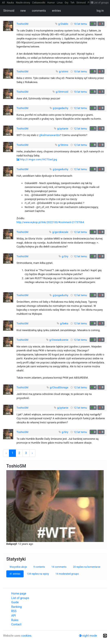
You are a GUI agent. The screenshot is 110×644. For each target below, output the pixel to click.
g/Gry (65, 256)
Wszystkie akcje (18, 567)
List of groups (100, 3)
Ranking (16, 607)
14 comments (59, 567)
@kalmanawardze (50, 135)
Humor (51, 3)
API (13, 616)
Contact (16, 624)
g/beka (64, 323)
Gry (66, 3)
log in (100, 11)
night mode (88, 636)
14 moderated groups (67, 574)
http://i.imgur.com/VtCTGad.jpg (38, 159)
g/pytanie (63, 129)
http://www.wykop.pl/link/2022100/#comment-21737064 (50, 222)
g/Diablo (63, 24)
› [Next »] (32, 453)
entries (56, 11)
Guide (15, 602)
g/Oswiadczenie (59, 340)
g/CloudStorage (59, 387)
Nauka (10, 3)
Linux (60, 3)
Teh (73, 3)
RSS (14, 611)
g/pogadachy (60, 108)
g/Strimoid (62, 92)
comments (39, 11)
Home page (19, 594)
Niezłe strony (23, 3)
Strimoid (81, 3)
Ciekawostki (39, 3)
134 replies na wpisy (38, 574)
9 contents (39, 567)
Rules (15, 620)
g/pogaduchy (60, 169)
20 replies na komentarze (87, 567)
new (23, 11)
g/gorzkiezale (60, 232)
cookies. (27, 636)
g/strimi (64, 71)
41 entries (15, 574)
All (3, 3)
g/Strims (63, 145)
